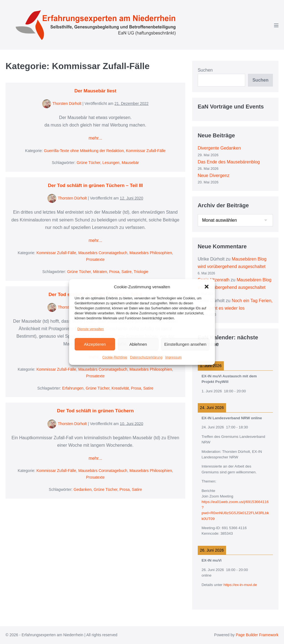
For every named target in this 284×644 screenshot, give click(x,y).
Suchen (205, 70)
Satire (127, 272)
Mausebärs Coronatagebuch (103, 253)
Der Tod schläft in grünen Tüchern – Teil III (95, 185)
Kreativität (120, 388)
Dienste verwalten (91, 329)
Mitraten (100, 272)
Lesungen (111, 163)
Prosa (114, 272)
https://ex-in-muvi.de (240, 585)
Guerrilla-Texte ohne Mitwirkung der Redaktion (84, 151)
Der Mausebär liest (95, 91)
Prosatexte (95, 259)
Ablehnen (138, 344)
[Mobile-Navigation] (276, 25)
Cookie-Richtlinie (115, 357)
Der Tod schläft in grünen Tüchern (95, 411)
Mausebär (130, 163)
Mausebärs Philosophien (151, 253)
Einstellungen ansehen (185, 344)
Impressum (173, 357)
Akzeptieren (95, 344)
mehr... (95, 138)
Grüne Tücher (88, 163)
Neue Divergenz (214, 175)
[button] (207, 287)
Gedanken (83, 489)
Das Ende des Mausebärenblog (229, 162)
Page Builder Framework (257, 635)
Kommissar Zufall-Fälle (146, 151)
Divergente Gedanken (219, 148)
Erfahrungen (73, 388)
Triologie (141, 272)
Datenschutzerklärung (146, 357)
